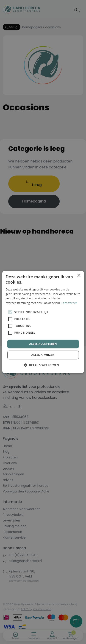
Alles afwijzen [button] (43, 355)
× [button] (79, 276)
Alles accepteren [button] (43, 344)
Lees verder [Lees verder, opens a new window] (69, 303)
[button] (43, 365)
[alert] (43, 322)
